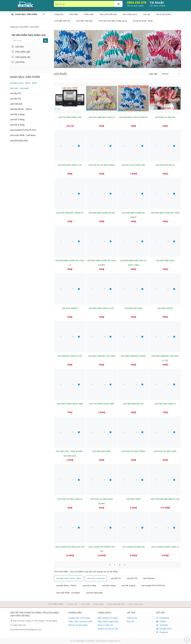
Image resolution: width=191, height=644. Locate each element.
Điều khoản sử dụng (108, 618)
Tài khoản (157, 3)
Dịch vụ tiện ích (105, 625)
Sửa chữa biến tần (108, 14)
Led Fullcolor (16, 104)
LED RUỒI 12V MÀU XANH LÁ (70, 499)
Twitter (161, 621)
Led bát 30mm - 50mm (21, 109)
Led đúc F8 (15, 99)
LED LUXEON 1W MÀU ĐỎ (133, 547)
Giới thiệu (74, 14)
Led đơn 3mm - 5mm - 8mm (23, 83)
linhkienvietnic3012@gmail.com (27, 630)
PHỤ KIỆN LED (21, 52)
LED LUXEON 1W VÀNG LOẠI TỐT (70, 547)
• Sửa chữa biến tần (116, 604)
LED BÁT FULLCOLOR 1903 (133, 165)
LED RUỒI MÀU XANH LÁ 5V (70, 165)
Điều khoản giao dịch (108, 621)
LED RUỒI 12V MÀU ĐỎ (165, 117)
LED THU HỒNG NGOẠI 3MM (102, 404)
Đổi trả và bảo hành (78, 625)
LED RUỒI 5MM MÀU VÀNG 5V (102, 117)
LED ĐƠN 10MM (133, 499)
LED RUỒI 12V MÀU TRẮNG (133, 451)
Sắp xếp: (153, 74)
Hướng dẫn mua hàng (79, 618)
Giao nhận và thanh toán (80, 621)
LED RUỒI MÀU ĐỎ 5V (165, 165)
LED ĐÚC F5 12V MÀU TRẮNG (102, 165)
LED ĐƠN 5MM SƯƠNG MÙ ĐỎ (102, 213)
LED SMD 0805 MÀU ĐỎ (133, 404)
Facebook (163, 618)
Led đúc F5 (15, 93)
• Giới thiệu (85, 604)
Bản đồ (130, 621)
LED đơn (18, 47)
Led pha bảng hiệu (19, 141)
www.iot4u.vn (115, 641)
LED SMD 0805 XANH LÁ (165, 404)
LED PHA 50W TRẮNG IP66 (70, 117)
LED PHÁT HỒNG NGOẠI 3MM (70, 404)
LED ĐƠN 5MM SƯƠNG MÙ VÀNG (165, 213)
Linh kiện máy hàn (84, 21)
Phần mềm (89, 14)
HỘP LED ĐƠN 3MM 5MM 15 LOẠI (165, 499)
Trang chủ (132, 618)
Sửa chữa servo (130, 14)
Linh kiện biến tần (62, 21)
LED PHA (18, 62)
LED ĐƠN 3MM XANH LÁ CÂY (102, 308)
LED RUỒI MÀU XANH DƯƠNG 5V (133, 117)
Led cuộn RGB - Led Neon (23, 135)
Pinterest (162, 632)
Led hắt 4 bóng (17, 125)
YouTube (162, 625)
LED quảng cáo (21, 57)
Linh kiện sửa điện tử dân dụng (113, 21)
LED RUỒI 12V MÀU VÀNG (165, 451)
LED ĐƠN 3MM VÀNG (165, 261)
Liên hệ (147, 14)
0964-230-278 (137, 3)
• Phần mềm (98, 604)
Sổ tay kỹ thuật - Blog (143, 21)
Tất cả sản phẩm (163, 14)
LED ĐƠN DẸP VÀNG (133, 308)
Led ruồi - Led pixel (19, 88)
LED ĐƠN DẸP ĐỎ (165, 308)
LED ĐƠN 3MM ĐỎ (70, 308)
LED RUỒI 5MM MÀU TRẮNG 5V (70, 213)
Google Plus (164, 629)
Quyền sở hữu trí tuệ (108, 629)
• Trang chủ (72, 604)
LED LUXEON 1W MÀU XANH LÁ (165, 547)
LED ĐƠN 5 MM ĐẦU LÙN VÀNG (102, 356)
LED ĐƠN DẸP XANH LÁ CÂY (70, 356)
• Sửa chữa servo (135, 604)
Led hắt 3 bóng (17, 119)
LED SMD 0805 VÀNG (102, 451)
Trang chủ (59, 14)
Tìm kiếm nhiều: (56, 604)
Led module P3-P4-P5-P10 (23, 130)
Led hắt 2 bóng (17, 114)
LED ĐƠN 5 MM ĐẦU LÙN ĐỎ (133, 356)
